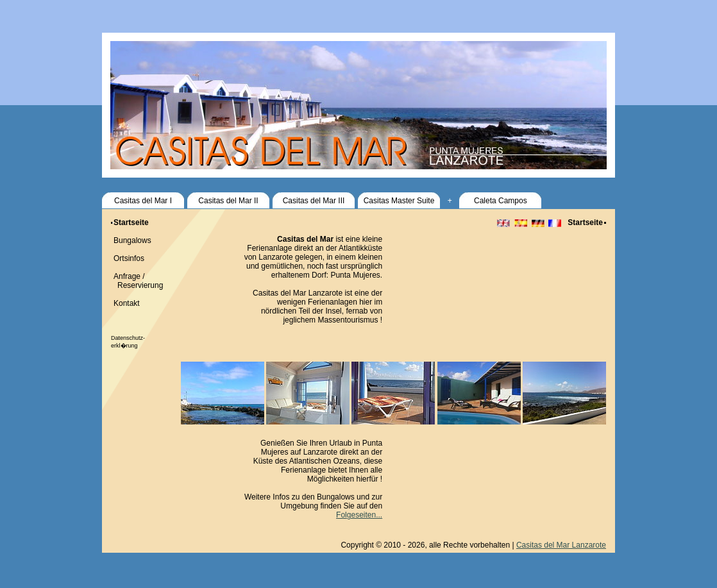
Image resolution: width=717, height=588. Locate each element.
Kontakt (127, 303)
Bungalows (132, 240)
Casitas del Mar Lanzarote (561, 545)
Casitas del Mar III (314, 201)
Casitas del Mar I (143, 201)
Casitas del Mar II (228, 201)
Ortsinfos (129, 258)
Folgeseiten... (359, 515)
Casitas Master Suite (399, 201)
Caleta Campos (501, 201)
